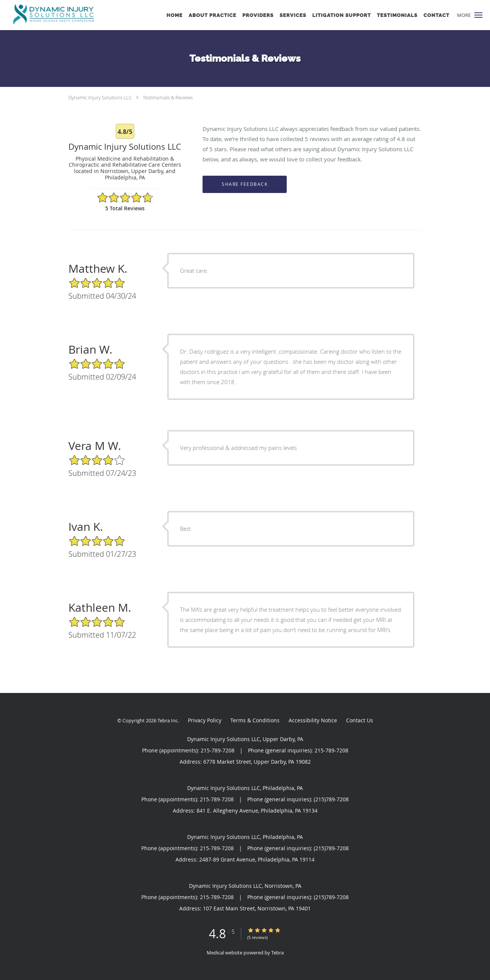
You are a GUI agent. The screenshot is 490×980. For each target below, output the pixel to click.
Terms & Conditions (255, 720)
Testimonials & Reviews (168, 97)
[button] (478, 15)
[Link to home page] (51, 14)
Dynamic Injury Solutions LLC (100, 97)
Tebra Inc (168, 720)
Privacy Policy (205, 720)
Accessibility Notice (313, 720)
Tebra (278, 953)
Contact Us (360, 720)
